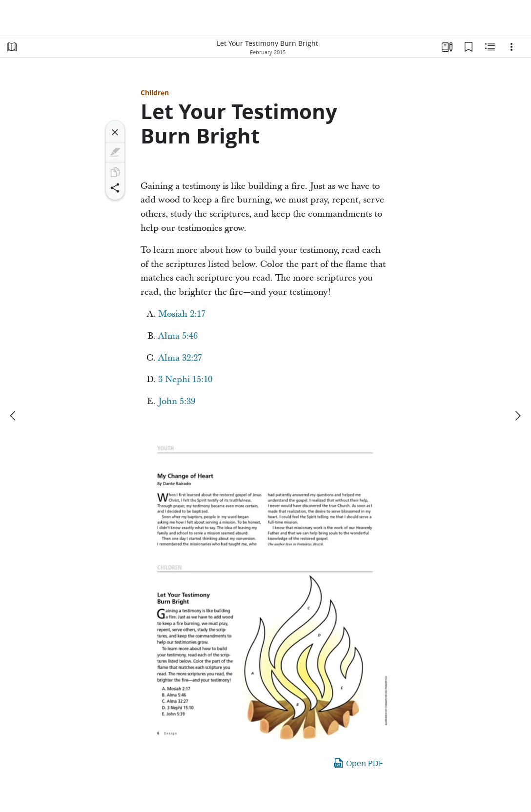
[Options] (511, 47)
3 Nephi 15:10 (185, 379)
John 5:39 (177, 401)
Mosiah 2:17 (182, 314)
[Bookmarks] (469, 47)
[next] (517, 416)
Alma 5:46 (178, 336)
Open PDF (357, 763)
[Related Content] (490, 47)
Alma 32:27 (180, 358)
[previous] (14, 416)
